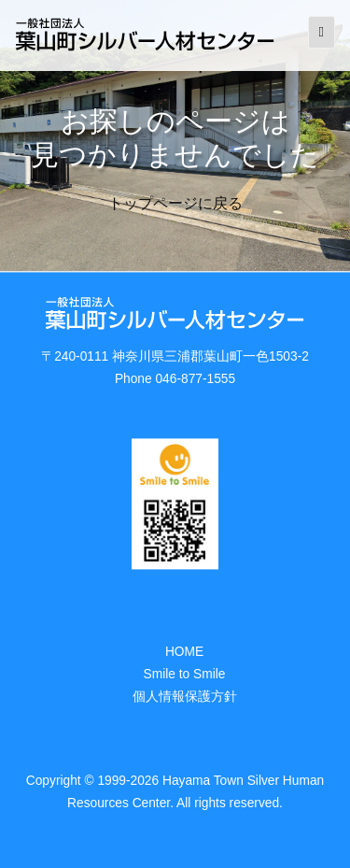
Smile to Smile (185, 674)
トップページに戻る (175, 203)
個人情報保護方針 (185, 697)
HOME (184, 652)
